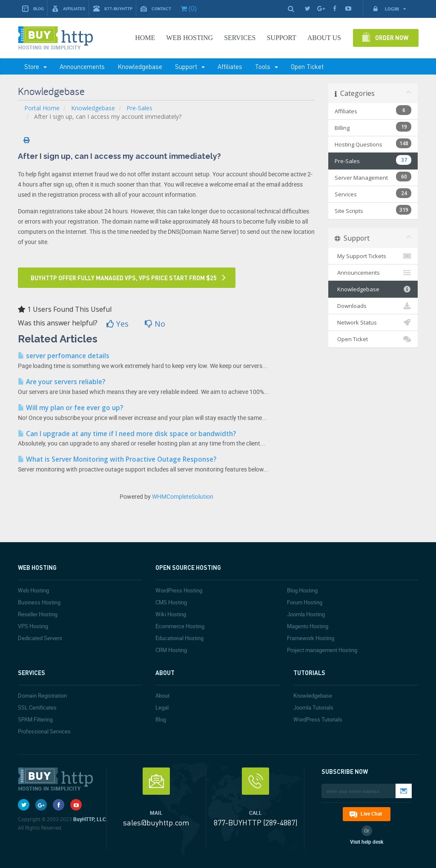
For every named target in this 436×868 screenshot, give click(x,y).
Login (389, 9)
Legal (162, 707)
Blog (33, 9)
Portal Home (42, 108)
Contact (156, 9)
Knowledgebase (140, 66)
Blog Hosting (302, 590)
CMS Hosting (171, 602)
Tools (267, 66)
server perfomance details (64, 356)
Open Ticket (307, 66)
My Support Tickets (373, 256)
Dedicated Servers (40, 638)
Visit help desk (367, 842)
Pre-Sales (139, 108)
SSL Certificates (37, 707)
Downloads (373, 306)
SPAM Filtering (35, 719)
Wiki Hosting (171, 614)
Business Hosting (39, 602)
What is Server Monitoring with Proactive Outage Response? (117, 459)
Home (145, 38)
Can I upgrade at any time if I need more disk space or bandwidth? (127, 434)
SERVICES (240, 38)
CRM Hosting (171, 650)
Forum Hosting (305, 602)
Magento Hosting (308, 626)
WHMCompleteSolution (183, 496)
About (162, 696)
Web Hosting (189, 38)
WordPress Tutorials (318, 719)
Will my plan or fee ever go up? (70, 408)
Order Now (392, 37)
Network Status (373, 322)
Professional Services (44, 731)
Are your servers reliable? (62, 382)
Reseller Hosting (38, 614)
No (155, 324)
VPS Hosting (33, 626)
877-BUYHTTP (113, 9)
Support (190, 66)
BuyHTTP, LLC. (90, 819)
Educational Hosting (179, 638)
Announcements (82, 66)
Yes (118, 324)
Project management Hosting (322, 650)
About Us (324, 38)
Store (36, 66)
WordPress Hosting (179, 590)
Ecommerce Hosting (180, 626)
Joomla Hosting (306, 614)
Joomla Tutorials (313, 707)
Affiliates (69, 9)
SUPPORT (281, 38)
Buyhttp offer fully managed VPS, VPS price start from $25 (124, 278)
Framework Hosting (311, 638)
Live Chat (371, 813)
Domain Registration (42, 696)
